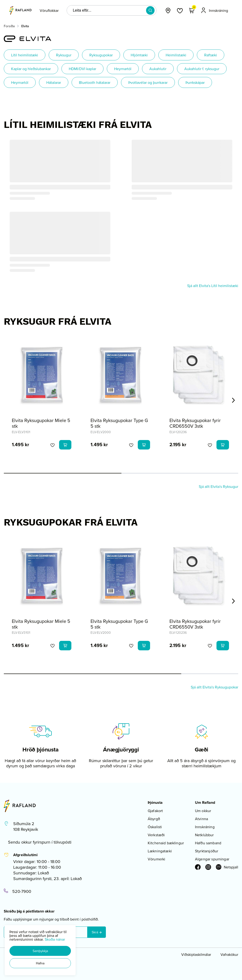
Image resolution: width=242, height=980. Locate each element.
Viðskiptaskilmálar (196, 954)
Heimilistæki (176, 55)
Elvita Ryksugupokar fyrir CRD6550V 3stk (195, 423)
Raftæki (211, 55)
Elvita (25, 26)
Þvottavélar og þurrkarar (148, 82)
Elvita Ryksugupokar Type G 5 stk (119, 423)
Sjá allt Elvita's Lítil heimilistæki (213, 286)
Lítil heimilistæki (25, 55)
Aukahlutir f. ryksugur (202, 69)
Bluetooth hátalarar (95, 82)
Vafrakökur (229, 954)
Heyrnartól (123, 69)
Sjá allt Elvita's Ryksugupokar (214, 687)
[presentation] (49, 10)
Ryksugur (64, 55)
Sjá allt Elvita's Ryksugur (218, 486)
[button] (40, 951)
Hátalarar (54, 82)
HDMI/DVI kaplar (82, 69)
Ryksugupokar (101, 55)
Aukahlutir (158, 69)
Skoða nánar (55, 939)
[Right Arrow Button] (233, 400)
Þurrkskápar (195, 82)
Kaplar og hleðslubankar (31, 69)
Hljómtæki (139, 55)
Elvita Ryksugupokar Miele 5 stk (41, 423)
